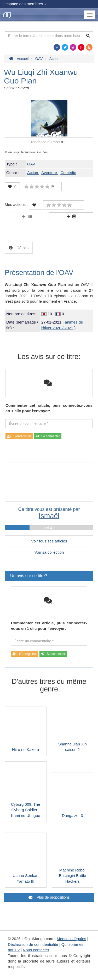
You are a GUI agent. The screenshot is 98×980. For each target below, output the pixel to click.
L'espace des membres (25, 4)
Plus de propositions (53, 897)
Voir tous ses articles (49, 541)
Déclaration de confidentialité (33, 944)
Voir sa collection (49, 552)
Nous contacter (36, 950)
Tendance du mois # (49, 142)
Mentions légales (71, 939)
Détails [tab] (22, 248)
